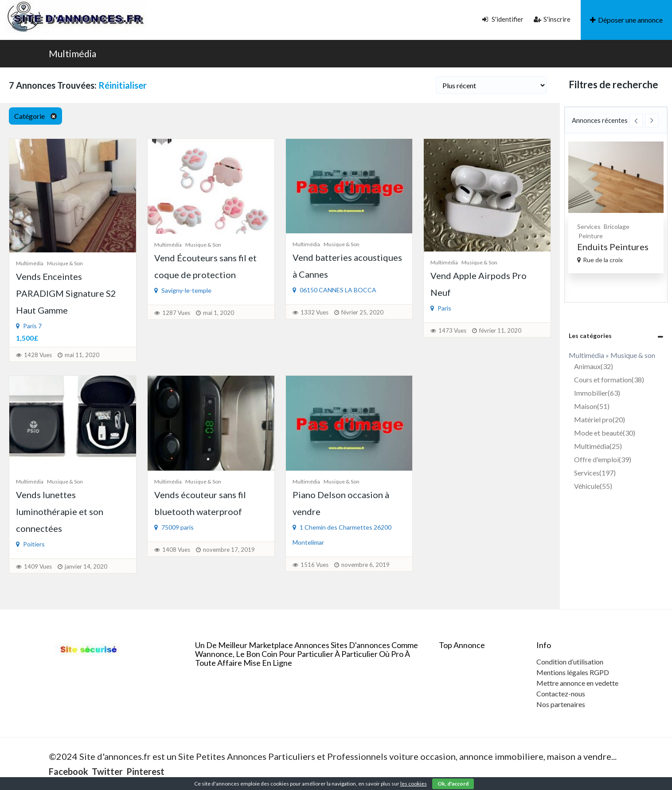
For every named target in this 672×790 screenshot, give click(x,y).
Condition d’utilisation (570, 662)
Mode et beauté (605, 433)
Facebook (68, 771)
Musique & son (65, 263)
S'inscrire (552, 19)
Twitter (107, 771)
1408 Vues (176, 550)
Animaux (594, 366)
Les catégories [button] (590, 336)
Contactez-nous (561, 694)
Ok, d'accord (453, 784)
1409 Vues (38, 566)
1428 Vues (38, 355)
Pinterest (145, 771)
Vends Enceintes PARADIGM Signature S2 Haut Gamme (66, 293)
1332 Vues (315, 312)
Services (589, 226)
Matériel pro (600, 419)
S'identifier (503, 19)
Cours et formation (609, 379)
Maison (592, 406)
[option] (616, 207)
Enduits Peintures (613, 247)
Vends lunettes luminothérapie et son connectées (60, 511)
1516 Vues (315, 565)
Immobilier (597, 393)
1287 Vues (176, 313)
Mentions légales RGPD (573, 672)
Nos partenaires (561, 704)
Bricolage (617, 226)
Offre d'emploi (603, 459)
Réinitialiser (123, 85)
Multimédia (72, 53)
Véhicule (593, 486)
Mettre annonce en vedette (577, 683)
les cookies (414, 784)
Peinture (591, 236)
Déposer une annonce (626, 20)
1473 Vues (452, 330)
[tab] (616, 336)
